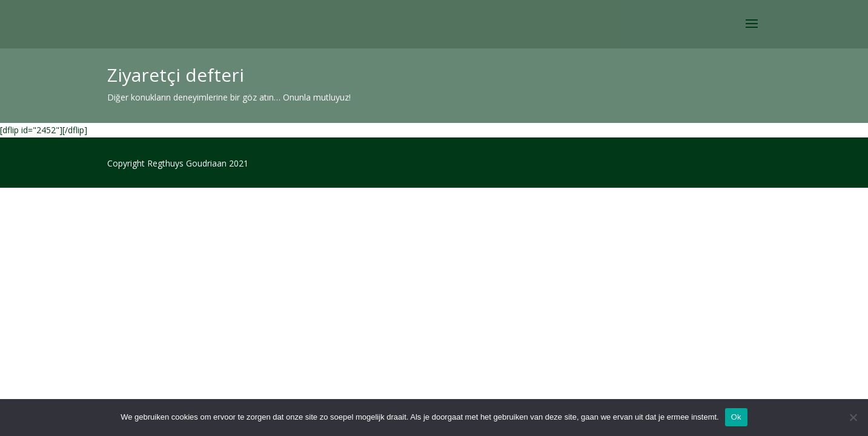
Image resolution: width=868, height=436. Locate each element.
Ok (736, 417)
